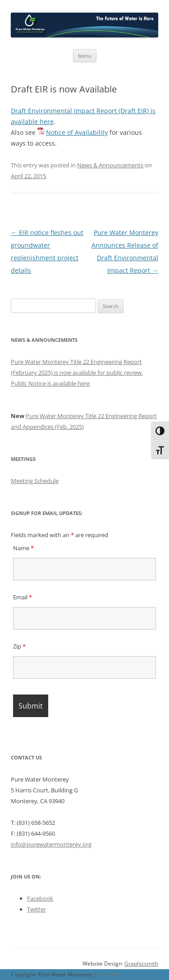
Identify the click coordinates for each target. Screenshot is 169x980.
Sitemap (108, 974)
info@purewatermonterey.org (51, 844)
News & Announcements (110, 165)
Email (23, 597)
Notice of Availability (77, 132)
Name (23, 548)
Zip (19, 646)
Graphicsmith (141, 964)
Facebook (40, 898)
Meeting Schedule (35, 481)
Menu (85, 56)
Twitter (37, 909)
